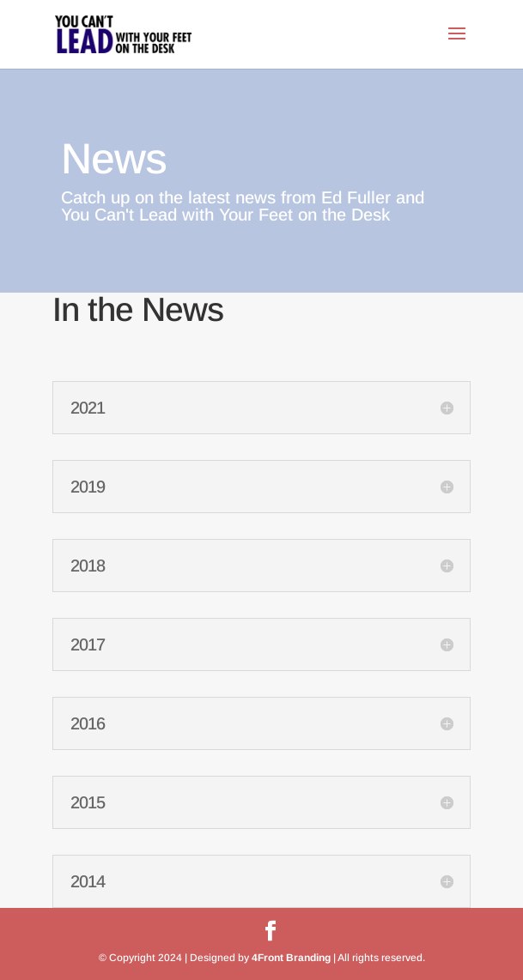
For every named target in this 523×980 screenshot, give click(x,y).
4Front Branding (291, 958)
